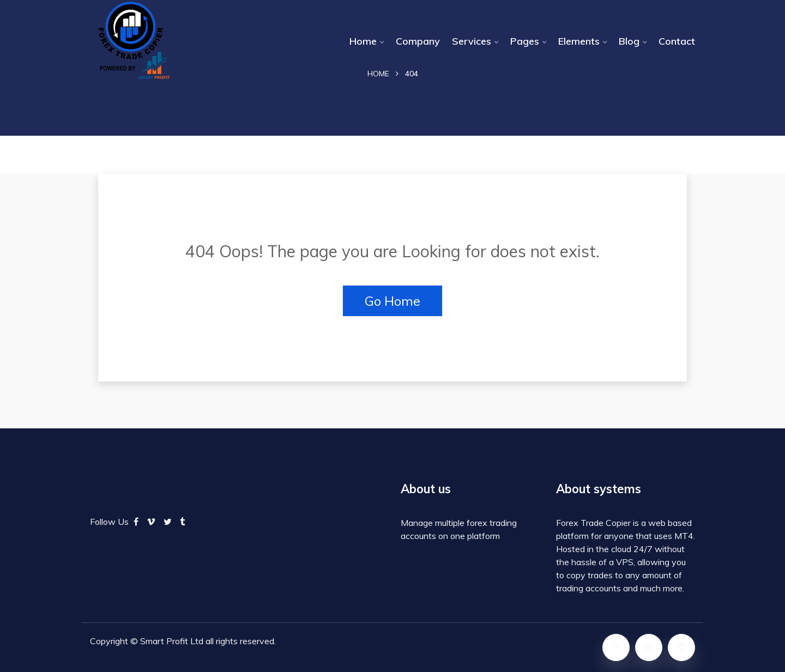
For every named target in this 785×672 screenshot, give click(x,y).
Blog (629, 41)
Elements (579, 41)
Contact (677, 41)
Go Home (392, 301)
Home (363, 41)
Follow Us (109, 522)
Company (418, 41)
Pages (525, 41)
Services (472, 41)
